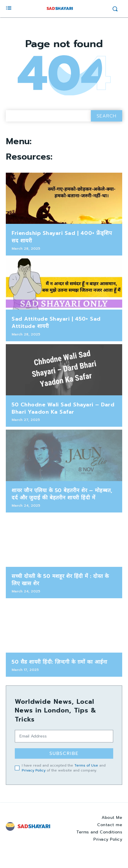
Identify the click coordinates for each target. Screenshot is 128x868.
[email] (64, 736)
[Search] (107, 116)
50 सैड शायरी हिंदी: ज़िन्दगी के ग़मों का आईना (60, 662)
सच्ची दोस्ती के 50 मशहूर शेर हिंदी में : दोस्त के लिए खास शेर (60, 580)
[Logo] (32, 826)
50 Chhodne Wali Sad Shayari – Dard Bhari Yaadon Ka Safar (63, 408)
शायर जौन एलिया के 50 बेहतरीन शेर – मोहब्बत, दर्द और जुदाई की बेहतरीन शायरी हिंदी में (62, 494)
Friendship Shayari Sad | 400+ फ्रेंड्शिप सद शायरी (62, 237)
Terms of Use (86, 765)
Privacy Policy (34, 770)
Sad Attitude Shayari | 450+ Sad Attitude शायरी (56, 323)
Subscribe (64, 753)
